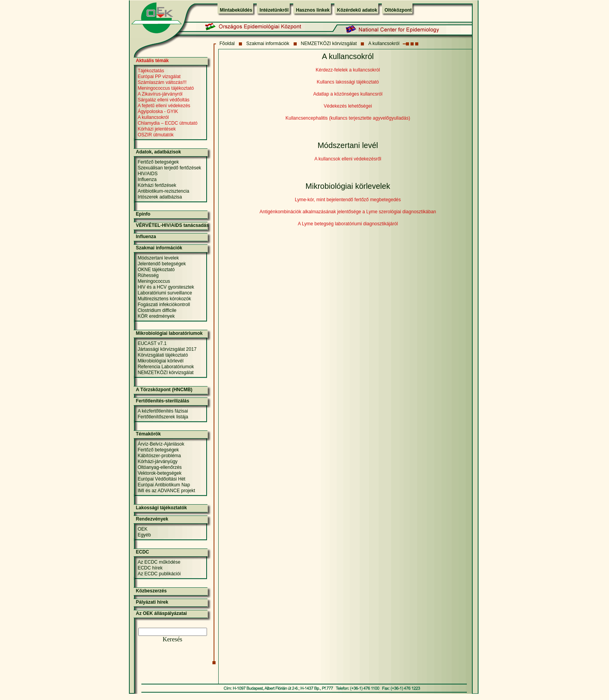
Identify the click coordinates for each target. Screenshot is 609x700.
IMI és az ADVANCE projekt (166, 491)
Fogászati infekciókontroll (164, 305)
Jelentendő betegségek (162, 264)
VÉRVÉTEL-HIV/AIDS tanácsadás (172, 225)
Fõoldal (227, 44)
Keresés (173, 639)
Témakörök (148, 434)
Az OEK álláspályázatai (161, 613)
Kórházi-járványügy (157, 461)
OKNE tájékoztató (156, 270)
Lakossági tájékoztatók (161, 508)
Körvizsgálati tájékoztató (163, 355)
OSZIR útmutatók (156, 135)
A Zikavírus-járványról (160, 94)
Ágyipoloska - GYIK (158, 111)
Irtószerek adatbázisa (160, 197)
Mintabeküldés (236, 10)
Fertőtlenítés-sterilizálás (163, 401)
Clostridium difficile (157, 310)
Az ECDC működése (159, 562)
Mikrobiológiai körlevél (160, 361)
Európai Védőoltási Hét (161, 479)
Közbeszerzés (151, 591)
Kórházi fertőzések (157, 185)
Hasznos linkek (313, 10)
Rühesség (148, 275)
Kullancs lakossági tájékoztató (348, 82)
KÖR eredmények (156, 316)
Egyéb (144, 535)
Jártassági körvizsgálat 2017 (167, 349)
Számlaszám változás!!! (162, 82)
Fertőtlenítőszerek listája (163, 417)
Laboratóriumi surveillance (165, 293)
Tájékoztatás (151, 71)
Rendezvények (152, 519)
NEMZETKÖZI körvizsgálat (329, 44)
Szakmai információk (268, 44)
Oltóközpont (398, 10)
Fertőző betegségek (158, 162)
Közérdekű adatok (357, 10)
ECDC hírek (150, 568)
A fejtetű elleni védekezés (164, 106)
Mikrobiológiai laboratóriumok (169, 333)
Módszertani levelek (158, 258)
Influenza (147, 179)
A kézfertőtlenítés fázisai (163, 411)
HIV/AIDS (147, 174)
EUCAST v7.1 (152, 343)
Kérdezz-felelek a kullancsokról (348, 70)
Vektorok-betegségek (159, 473)
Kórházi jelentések (157, 129)
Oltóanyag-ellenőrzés (159, 467)
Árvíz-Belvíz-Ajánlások (161, 444)
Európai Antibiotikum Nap (164, 485)
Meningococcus (154, 281)
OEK (142, 529)
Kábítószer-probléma (159, 456)
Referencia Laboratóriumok (166, 367)
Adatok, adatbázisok (158, 152)
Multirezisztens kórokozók (164, 299)
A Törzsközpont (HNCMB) (164, 390)
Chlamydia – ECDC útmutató (167, 123)
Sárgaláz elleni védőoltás (163, 100)
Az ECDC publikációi (159, 574)
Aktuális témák (152, 61)
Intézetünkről (274, 10)
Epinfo (143, 214)
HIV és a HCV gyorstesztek (166, 287)
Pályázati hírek (152, 602)
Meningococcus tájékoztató (166, 88)
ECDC (143, 552)
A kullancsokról (384, 44)
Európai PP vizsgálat (159, 77)
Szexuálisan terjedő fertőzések (169, 168)
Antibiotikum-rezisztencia (163, 191)
